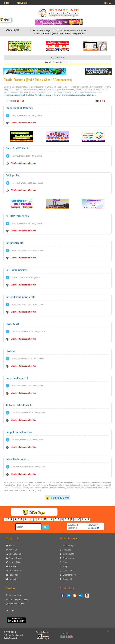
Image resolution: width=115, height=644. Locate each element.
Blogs (65, 566)
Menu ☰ (108, 3)
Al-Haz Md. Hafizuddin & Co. (19, 405)
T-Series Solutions (12, 635)
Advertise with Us (17, 604)
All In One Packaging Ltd (18, 216)
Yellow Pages (22, 3)
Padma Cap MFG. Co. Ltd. (18, 148)
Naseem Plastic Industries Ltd (21, 297)
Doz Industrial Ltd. (15, 243)
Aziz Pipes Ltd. (13, 175)
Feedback (13, 575)
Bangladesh (68, 558)
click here (56, 95)
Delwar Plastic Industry (17, 459)
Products (67, 550)
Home (6, 3)
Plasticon (10, 351)
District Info (68, 579)
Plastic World (12, 324)
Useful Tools (68, 571)
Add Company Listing (19, 599)
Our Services (15, 554)
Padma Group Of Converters (20, 108)
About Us (13, 550)
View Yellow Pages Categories (58, 62)
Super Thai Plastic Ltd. (17, 378)
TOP (10, 611)
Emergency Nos (70, 575)
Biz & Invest (68, 554)
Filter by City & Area (58, 498)
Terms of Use (15, 562)
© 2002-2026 (10, 632)
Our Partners (15, 571)
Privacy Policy (15, 558)
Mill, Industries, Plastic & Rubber (71, 30)
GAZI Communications (17, 270)
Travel (65, 562)
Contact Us (14, 579)
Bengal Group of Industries (19, 432)
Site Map (13, 566)
